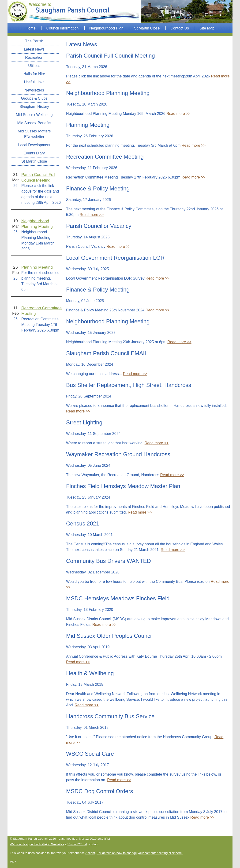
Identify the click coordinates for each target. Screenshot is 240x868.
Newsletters (34, 90)
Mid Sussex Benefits (34, 123)
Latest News (34, 49)
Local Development (34, 145)
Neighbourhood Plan (106, 28)
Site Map (207, 28)
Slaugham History (34, 107)
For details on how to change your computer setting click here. (140, 853)
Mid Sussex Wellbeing (34, 115)
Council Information (62, 28)
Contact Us (180, 28)
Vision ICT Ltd (77, 844)
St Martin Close (147, 28)
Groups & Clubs (34, 98)
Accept (90, 853)
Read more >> (178, 114)
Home (31, 28)
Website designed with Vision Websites (37, 844)
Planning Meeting (37, 267)
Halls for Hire (34, 74)
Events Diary (34, 153)
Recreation (34, 57)
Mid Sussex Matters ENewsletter (34, 134)
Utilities (34, 66)
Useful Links (34, 82)
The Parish (34, 41)
